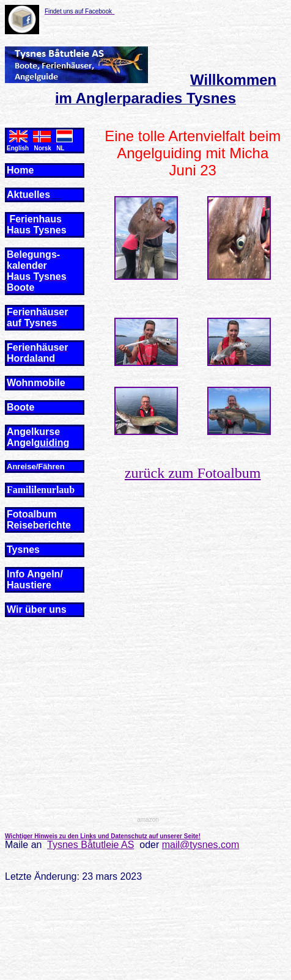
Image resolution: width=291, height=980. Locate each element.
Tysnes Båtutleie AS (90, 845)
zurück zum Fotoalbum (193, 473)
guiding (51, 443)
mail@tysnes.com (201, 845)
